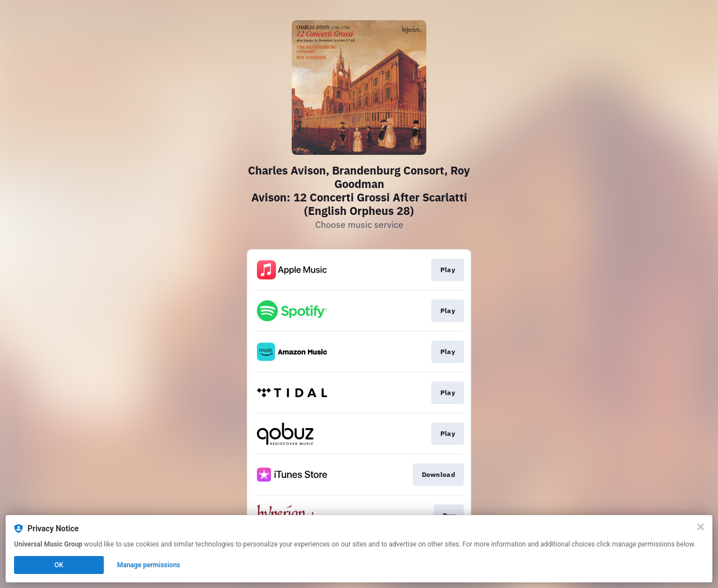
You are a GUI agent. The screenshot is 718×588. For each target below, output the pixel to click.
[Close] (701, 527)
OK (59, 565)
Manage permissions (149, 565)
